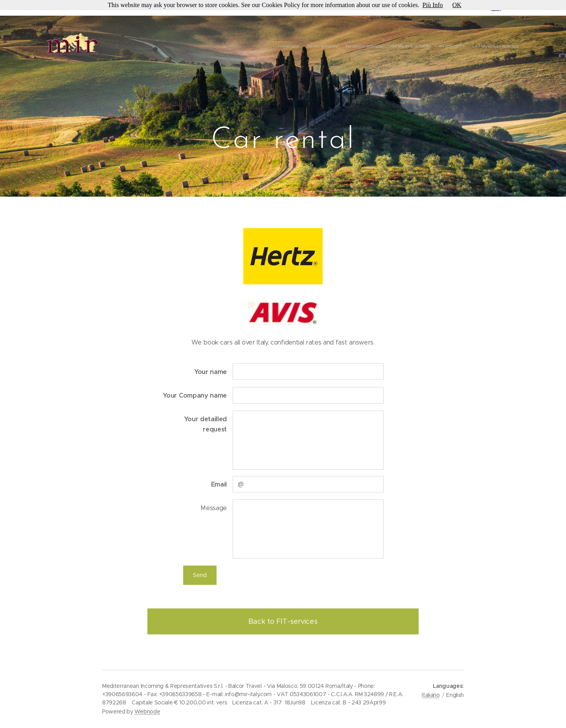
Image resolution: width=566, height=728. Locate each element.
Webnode (147, 711)
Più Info (433, 5)
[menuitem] (481, 47)
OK (457, 5)
